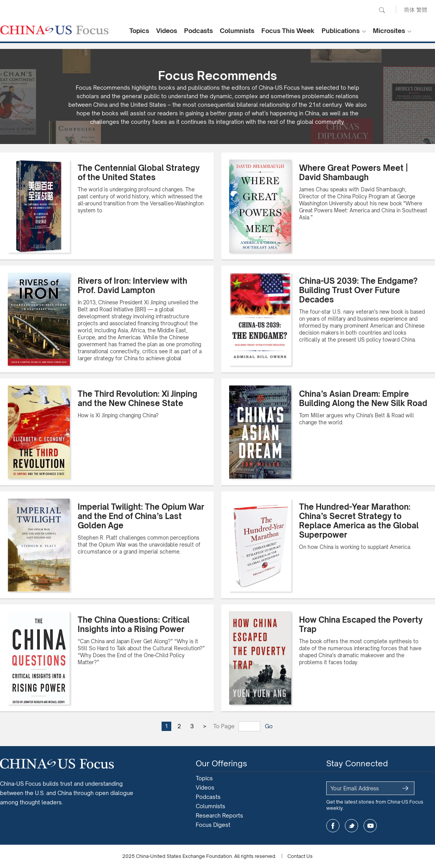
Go (269, 726)
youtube (370, 826)
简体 (409, 10)
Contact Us (300, 856)
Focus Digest (213, 825)
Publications (341, 31)
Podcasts (198, 31)
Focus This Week (288, 31)
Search (382, 10)
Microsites (389, 31)
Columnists (237, 31)
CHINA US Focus (54, 30)
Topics (139, 31)
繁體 (422, 10)
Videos (167, 31)
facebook (333, 826)
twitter (351, 826)
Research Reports (219, 815)
